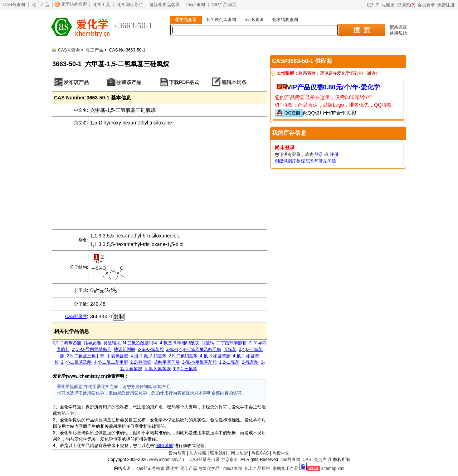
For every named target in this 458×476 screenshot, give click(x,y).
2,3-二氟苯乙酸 (67, 343)
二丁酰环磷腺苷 (232, 343)
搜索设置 (398, 27)
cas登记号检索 (150, 468)
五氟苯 (230, 349)
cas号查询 (290, 460)
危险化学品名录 (165, 5)
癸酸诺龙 (112, 343)
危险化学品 (209, 468)
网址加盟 (239, 453)
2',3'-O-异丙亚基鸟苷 (92, 349)
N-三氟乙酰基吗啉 (140, 343)
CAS (307, 460)
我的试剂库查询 (221, 20)
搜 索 (362, 30)
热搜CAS (260, 453)
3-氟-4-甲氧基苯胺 (199, 362)
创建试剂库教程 (290, 161)
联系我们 (219, 453)
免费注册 (446, 5)
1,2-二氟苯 (230, 362)
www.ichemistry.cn (166, 460)
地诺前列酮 (125, 349)
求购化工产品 (286, 468)
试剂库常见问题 (321, 161)
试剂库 (373, 5)
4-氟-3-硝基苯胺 (215, 356)
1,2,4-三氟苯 (185, 369)
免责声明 (322, 460)
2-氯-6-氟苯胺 (151, 349)
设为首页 (177, 453)
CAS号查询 (14, 5)
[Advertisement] (160, 179)
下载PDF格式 (184, 82)
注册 (334, 154)
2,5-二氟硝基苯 (183, 356)
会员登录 (426, 5)
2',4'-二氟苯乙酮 (76, 362)
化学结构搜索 (74, 4)
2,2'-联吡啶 (141, 362)
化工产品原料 (257, 468)
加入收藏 (198, 453)
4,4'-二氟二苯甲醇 (111, 362)
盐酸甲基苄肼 (167, 362)
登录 (319, 154)
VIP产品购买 (224, 5)
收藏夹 (388, 5)
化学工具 (102, 5)
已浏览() (406, 5)
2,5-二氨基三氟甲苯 (86, 356)
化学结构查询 (285, 20)
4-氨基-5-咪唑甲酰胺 (179, 343)
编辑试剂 (164, 446)
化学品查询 (186, 20)
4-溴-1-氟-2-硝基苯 (148, 356)
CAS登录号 (76, 316)
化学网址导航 (130, 5)
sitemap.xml (333, 468)
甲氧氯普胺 (117, 356)
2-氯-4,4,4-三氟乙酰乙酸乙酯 (194, 349)
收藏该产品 (129, 82)
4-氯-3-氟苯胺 (158, 369)
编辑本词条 (234, 82)
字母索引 (229, 460)
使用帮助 (398, 33)
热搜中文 (281, 453)
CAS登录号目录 (204, 460)
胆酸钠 (208, 343)
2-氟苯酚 (250, 362)
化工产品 (40, 5)
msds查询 (196, 5)
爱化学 (172, 468)
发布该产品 (76, 82)
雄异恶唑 (92, 343)
